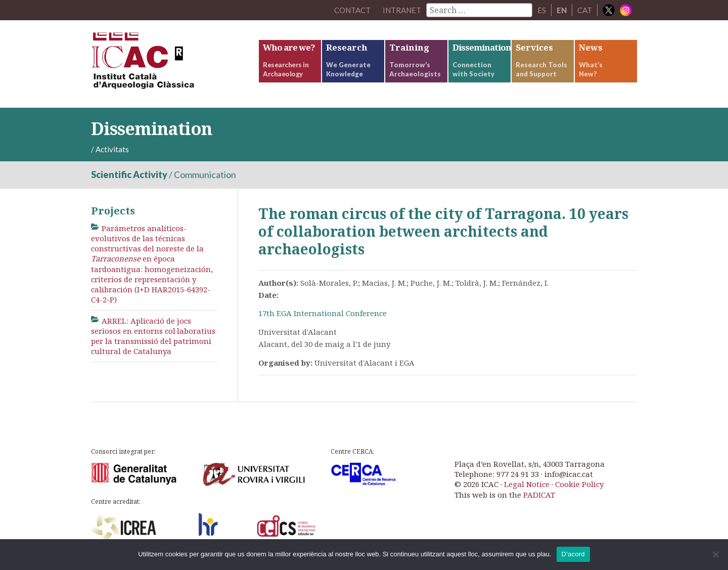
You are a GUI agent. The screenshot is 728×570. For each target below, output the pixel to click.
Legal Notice (527, 484)
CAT (585, 10)
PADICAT (539, 495)
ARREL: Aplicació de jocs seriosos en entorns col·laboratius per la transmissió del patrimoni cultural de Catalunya (153, 336)
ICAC (167, 64)
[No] (715, 554)
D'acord (573, 554)
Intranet (402, 10)
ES (542, 10)
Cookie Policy (579, 484)
